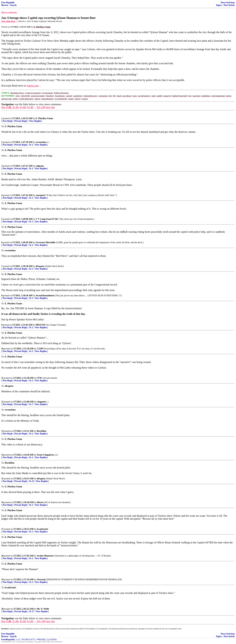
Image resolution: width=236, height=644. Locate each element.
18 (2, 556)
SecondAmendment (45, 296)
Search (13, 5)
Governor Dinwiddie (45, 242)
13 (2, 431)
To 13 (32, 481)
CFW (39, 378)
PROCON (41, 325)
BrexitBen (42, 431)
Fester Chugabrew (46, 455)
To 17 (32, 611)
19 (2, 580)
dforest (40, 502)
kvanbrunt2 (43, 529)
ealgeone (40, 166)
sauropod (40, 195)
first (3, 107)
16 (2, 502)
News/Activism (228, 3)
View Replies (35, 121)
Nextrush (41, 580)
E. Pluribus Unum (44, 118)
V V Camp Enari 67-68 (47, 219)
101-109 (41, 107)
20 (2, 609)
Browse (5, 5)
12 (2, 402)
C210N (40, 349)
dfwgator (40, 266)
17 (2, 529)
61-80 (30, 107)
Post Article (229, 5)
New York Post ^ (9, 21)
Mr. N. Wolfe (43, 609)
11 (2, 378)
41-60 (23, 107)
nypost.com (32, 86)
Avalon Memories (45, 556)
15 (2, 479)
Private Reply (21, 121)
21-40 (15, 107)
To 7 (31, 404)
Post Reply (8, 121)
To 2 (31, 269)
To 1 (31, 145)
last (53, 107)
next (48, 107)
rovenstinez (41, 142)
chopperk (41, 402)
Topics (219, 5)
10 (2, 349)
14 (2, 455)
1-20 (9, 107)
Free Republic (8, 3)
